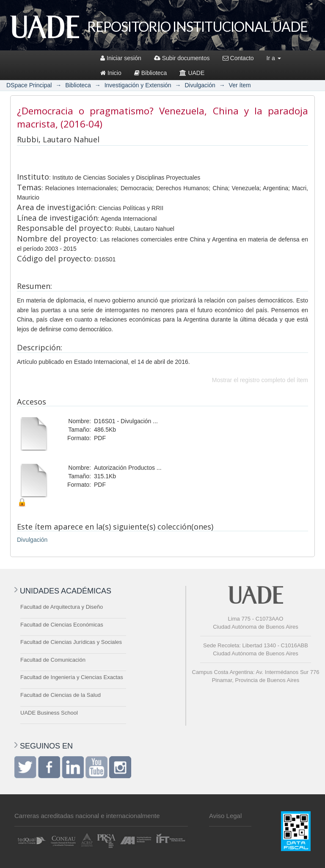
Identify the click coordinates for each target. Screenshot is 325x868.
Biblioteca (151, 73)
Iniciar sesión (121, 58)
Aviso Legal (225, 816)
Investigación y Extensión (138, 85)
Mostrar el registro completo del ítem (260, 380)
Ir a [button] (274, 58)
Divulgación (200, 85)
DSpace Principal (29, 85)
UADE (192, 73)
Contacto (238, 58)
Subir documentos (182, 58)
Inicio (111, 73)
